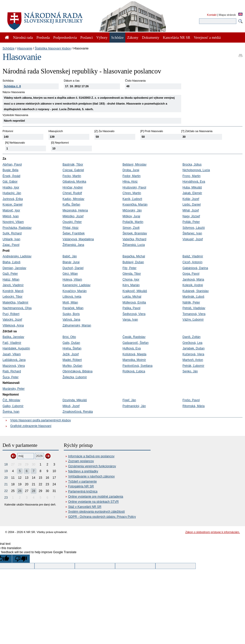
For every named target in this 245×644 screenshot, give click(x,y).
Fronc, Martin (192, 176)
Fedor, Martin (132, 176)
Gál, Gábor (10, 182)
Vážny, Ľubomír (193, 320)
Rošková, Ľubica (134, 371)
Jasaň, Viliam (12, 354)
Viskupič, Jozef (193, 239)
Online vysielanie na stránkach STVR (93, 502)
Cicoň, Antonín (192, 262)
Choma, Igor (131, 280)
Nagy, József (191, 216)
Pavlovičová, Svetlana (137, 366)
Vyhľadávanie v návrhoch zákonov (91, 476)
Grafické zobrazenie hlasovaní (31, 426)
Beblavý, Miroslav (134, 165)
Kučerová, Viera (193, 354)
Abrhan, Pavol (12, 165)
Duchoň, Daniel (73, 268)
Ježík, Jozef (71, 354)
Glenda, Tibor (132, 274)
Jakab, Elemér (192, 193)
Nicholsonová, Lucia (196, 170)
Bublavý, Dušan (133, 262)
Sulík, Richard (12, 233)
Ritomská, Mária (194, 406)
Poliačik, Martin (133, 222)
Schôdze (9, 48)
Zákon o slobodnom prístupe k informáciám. (213, 532)
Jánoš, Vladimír (13, 285)
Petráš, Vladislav (194, 308)
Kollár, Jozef (191, 199)
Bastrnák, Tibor (73, 165)
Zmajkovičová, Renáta (78, 412)
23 (6, 498)
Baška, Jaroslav (13, 337)
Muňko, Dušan (72, 366)
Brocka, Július (192, 165)
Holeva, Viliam (72, 280)
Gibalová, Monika (74, 182)
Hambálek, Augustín (16, 348)
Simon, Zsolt (131, 228)
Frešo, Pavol (191, 400)
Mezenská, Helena (75, 210)
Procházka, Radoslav (17, 228)
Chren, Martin (132, 193)
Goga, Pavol (191, 274)
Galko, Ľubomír (13, 406)
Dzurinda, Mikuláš (75, 400)
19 (6, 471)
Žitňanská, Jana (73, 245)
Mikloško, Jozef (73, 216)
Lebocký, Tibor (13, 297)
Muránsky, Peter (14, 389)
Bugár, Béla (10, 170)
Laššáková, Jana (14, 360)
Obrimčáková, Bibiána (77, 371)
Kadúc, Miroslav (73, 199)
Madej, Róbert (72, 360)
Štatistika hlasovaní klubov (53, 48)
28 (34, 491)
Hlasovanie (25, 48)
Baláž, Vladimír (193, 256)
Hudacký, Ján (12, 193)
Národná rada (23, 37)
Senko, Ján (190, 371)
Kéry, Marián (131, 285)
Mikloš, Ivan (11, 216)
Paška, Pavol (131, 308)
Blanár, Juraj (71, 262)
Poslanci (87, 37)
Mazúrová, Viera (14, 366)
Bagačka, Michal (134, 256)
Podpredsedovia (65, 37)
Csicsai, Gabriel (73, 170)
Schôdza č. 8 (12, 86)
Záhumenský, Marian (77, 325)
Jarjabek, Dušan (194, 348)
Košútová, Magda (134, 354)
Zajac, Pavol (11, 245)
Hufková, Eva (132, 348)
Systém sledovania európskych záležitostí (96, 512)
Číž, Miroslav (11, 400)
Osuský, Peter (72, 222)
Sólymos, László (194, 228)
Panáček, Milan (73, 308)
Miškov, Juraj (131, 216)
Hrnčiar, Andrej (73, 187)
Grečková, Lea (192, 343)
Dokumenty (151, 37)
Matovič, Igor (11, 210)
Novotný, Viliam (13, 222)
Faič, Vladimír (12, 343)
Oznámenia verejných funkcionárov (92, 466)
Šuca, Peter (11, 377)
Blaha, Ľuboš (11, 262)
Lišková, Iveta (72, 297)
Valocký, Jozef (12, 320)
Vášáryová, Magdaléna (78, 239)
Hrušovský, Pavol (134, 187)
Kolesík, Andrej (193, 285)
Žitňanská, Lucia (134, 245)
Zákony (133, 37)
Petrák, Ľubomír (193, 366)
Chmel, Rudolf (72, 193)
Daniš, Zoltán (192, 337)
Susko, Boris (71, 314)
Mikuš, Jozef (71, 406)
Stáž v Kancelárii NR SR (85, 507)
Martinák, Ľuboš (193, 297)
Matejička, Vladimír (15, 302)
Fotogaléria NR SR (81, 486)
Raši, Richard (12, 371)
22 (6, 491)
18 (6, 464)
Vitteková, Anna (13, 325)
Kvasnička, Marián (135, 205)
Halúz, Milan (11, 280)
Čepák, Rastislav (134, 337)
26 (20, 491)
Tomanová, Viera (194, 314)
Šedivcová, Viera (134, 314)
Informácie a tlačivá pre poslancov (91, 456)
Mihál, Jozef (191, 210)
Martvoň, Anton (193, 360)
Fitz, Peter (130, 268)
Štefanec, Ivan (192, 233)
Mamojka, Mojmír (134, 360)
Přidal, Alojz (71, 228)
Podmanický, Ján (134, 406)
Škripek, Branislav (135, 233)
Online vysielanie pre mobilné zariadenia (96, 497)
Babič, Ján (70, 256)
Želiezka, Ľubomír (75, 377)
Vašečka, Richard (134, 239)
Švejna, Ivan (11, 412)
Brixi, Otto (69, 337)
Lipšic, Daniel (192, 205)
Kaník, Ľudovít (132, 199)
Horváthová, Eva (194, 182)
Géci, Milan (70, 274)
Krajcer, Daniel (13, 205)
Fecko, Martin (72, 176)
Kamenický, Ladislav (76, 285)
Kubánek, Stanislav (196, 291)
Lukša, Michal (132, 297)
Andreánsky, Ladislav (17, 256)
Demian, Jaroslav (14, 268)
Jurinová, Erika (13, 199)
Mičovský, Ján (132, 210)
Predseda (43, 37)
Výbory (102, 37)
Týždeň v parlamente (82, 482)
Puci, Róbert (11, 314)
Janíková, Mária (193, 280)
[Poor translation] (21, 559)
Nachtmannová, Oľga (17, 308)
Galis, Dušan (71, 343)
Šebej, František (74, 233)
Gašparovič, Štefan (136, 343)
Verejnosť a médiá (207, 37)
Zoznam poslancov (81, 461)
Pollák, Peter (191, 222)
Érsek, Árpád (11, 176)
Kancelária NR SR (176, 37)
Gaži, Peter (10, 274)
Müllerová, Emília (134, 302)
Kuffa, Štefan (71, 205)
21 (6, 484)
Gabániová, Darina (195, 268)
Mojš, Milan (70, 302)
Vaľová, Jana (71, 320)
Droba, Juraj (131, 170)
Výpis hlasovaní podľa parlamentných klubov (41, 420)
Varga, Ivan (130, 320)
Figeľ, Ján (129, 400)
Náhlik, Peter (191, 302)
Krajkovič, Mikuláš (135, 291)
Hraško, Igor (11, 187)
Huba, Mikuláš (192, 187)
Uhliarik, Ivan (11, 239)
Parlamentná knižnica (83, 491)
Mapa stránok (227, 15)
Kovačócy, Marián (75, 291)
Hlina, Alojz (130, 182)
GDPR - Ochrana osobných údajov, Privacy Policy (102, 517)
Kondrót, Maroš (13, 291)
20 (6, 478)
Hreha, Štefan (72, 348)
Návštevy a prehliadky (83, 471)
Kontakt (212, 15)
